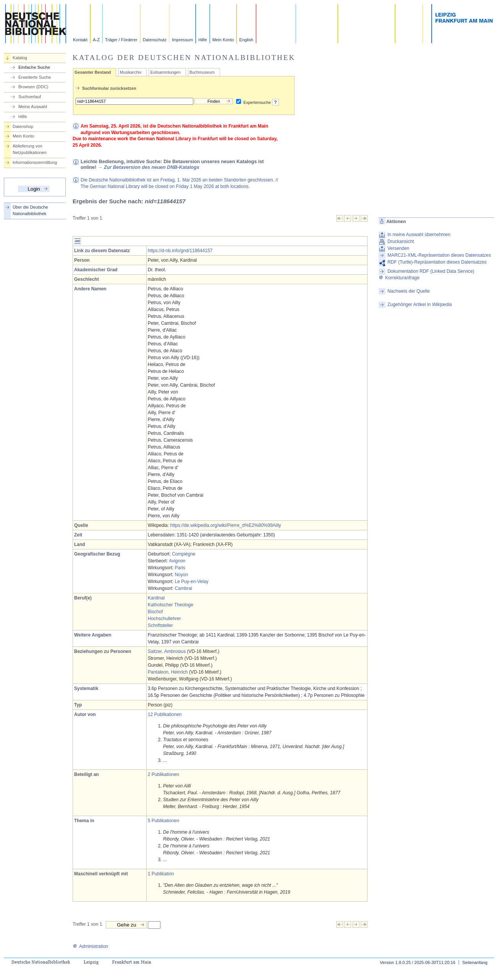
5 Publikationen (164, 821)
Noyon (181, 575)
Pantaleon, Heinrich (168, 672)
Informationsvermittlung (35, 162)
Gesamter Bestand (93, 72)
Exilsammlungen (165, 72)
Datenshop (23, 126)
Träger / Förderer (121, 40)
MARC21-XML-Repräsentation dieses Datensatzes (439, 255)
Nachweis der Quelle (409, 291)
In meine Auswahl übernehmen (419, 235)
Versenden (398, 248)
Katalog (20, 58)
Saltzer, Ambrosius (167, 651)
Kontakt (80, 40)
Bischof (155, 612)
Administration (90, 946)
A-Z (96, 40)
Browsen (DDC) (33, 87)
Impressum (182, 40)
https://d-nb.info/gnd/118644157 (180, 251)
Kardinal (156, 598)
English (246, 40)
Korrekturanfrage (399, 278)
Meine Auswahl (33, 107)
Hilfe (202, 40)
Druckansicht (401, 241)
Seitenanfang (475, 962)
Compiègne (184, 554)
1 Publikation (161, 874)
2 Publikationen (164, 774)
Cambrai (183, 588)
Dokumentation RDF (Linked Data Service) (431, 271)
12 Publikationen (165, 714)
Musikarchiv (130, 72)
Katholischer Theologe (171, 605)
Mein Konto (223, 40)
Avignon (177, 561)
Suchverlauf (30, 97)
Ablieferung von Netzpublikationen (30, 149)
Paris (180, 568)
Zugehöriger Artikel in (420, 305)
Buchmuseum (202, 72)
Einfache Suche (34, 67)
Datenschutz (155, 40)
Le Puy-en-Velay (191, 582)
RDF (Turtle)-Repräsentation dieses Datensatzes (437, 262)
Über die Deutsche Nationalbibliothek (30, 210)
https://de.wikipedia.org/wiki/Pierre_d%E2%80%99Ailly (225, 525)
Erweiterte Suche (35, 77)
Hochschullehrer (164, 619)
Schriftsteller (160, 625)
